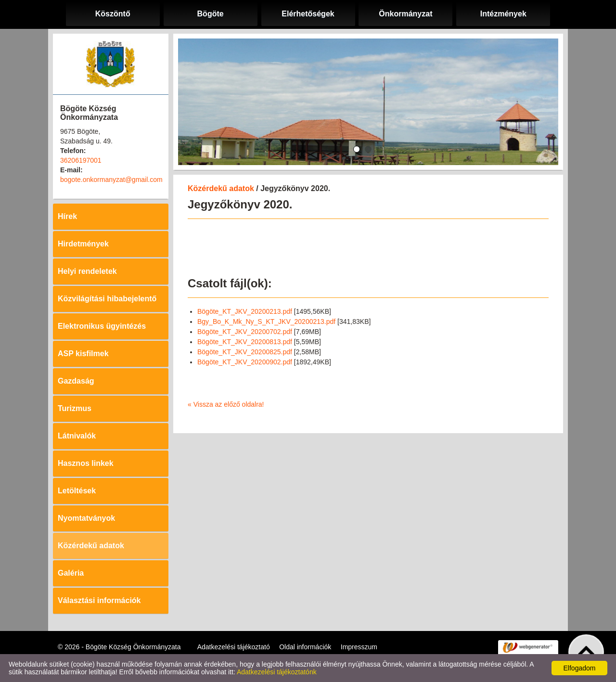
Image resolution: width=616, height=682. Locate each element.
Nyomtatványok (86, 518)
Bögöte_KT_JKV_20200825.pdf (245, 352)
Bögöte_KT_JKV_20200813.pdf (245, 342)
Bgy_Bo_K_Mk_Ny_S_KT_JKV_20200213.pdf (266, 322)
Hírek (67, 216)
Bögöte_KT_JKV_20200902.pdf (245, 362)
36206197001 (81, 160)
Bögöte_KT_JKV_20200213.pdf (245, 311)
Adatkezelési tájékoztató (234, 647)
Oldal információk (305, 647)
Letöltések (77, 491)
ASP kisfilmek (83, 354)
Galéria (71, 573)
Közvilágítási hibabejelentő (107, 299)
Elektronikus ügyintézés (102, 326)
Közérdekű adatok (91, 546)
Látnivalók (77, 436)
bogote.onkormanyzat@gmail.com (111, 180)
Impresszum (359, 647)
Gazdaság (76, 381)
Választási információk (99, 600)
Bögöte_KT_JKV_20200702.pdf (245, 332)
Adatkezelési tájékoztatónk (277, 672)
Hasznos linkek (86, 463)
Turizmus (75, 408)
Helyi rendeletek (87, 271)
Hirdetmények (83, 244)
